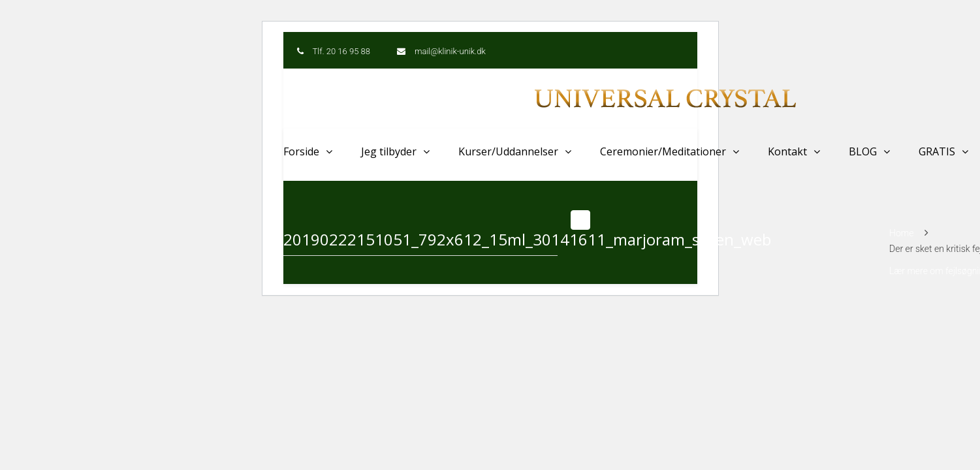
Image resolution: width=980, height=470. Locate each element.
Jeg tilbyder (389, 151)
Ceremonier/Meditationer (663, 151)
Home (901, 233)
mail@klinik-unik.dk (450, 51)
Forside (301, 151)
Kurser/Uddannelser (508, 151)
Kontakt (787, 151)
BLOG (863, 151)
